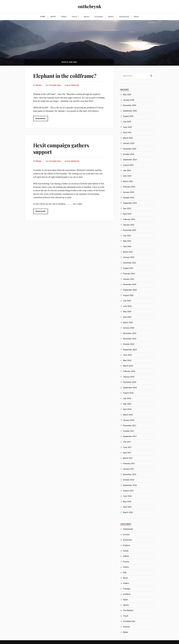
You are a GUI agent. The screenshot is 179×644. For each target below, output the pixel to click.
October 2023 (129, 198)
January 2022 (129, 257)
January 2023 (129, 225)
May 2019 (127, 360)
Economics (99, 16)
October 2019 (129, 344)
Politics (64, 16)
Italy (125, 572)
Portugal (126, 589)
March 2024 (128, 181)
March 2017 (128, 458)
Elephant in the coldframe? (65, 76)
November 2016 (130, 474)
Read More (41, 119)
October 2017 (129, 431)
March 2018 (128, 415)
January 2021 (129, 279)
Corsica (126, 534)
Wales (126, 632)
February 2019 (129, 371)
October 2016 (129, 480)
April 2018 (127, 409)
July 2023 (127, 208)
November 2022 (130, 230)
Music (136, 16)
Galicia (126, 556)
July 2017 (127, 442)
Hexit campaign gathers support (61, 148)
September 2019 (130, 350)
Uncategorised (129, 621)
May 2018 (127, 404)
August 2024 (128, 165)
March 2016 (128, 512)
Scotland (127, 594)
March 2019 (128, 366)
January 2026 (129, 100)
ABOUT (53, 16)
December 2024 (130, 149)
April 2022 (127, 246)
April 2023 (127, 214)
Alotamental (124, 16)
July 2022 (127, 236)
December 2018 (130, 382)
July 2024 (127, 170)
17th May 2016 (55, 85)
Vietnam (126, 627)
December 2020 (130, 284)
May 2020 (127, 312)
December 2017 (130, 425)
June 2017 (127, 447)
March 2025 (128, 138)
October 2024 (129, 154)
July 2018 (127, 398)
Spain (125, 600)
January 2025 (129, 143)
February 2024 (129, 187)
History (111, 16)
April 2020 (127, 317)
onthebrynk (90, 6)
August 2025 (128, 116)
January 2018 (129, 420)
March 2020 (128, 322)
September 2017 (130, 436)
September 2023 (130, 203)
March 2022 (128, 252)
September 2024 (130, 160)
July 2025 (127, 122)
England (126, 545)
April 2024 (127, 176)
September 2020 (130, 290)
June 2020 (127, 306)
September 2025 (130, 111)
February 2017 (129, 463)
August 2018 (128, 393)
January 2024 (129, 192)
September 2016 (130, 485)
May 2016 (127, 502)
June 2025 (127, 127)
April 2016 (127, 507)
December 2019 (130, 333)
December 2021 (130, 263)
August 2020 (128, 295)
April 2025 (127, 132)
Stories (87, 16)
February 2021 (129, 274)
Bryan (39, 85)
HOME (43, 16)
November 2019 (130, 339)
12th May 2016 (55, 161)
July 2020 (127, 301)
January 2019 (129, 377)
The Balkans (128, 610)
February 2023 (129, 219)
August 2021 (128, 268)
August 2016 (128, 491)
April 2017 (127, 453)
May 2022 (127, 241)
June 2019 (127, 355)
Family (126, 551)
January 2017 (129, 469)
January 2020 (129, 328)
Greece (126, 562)
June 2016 (127, 496)
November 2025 (130, 105)
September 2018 (130, 388)
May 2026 (127, 94)
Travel (74, 16)
